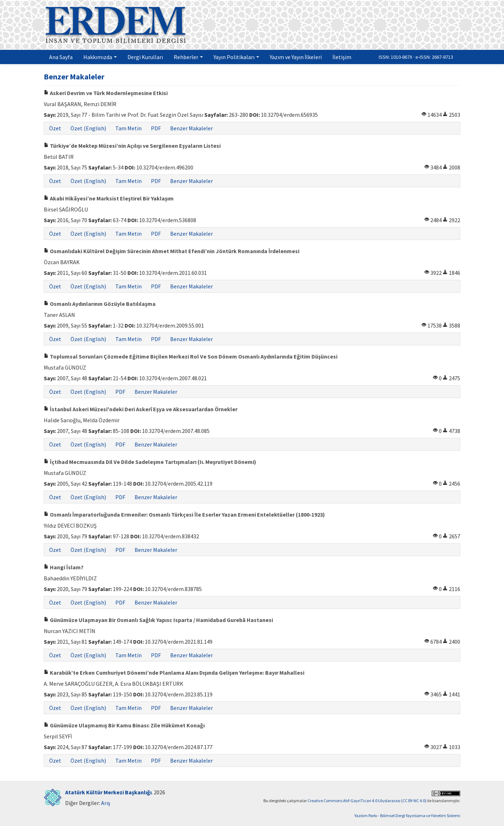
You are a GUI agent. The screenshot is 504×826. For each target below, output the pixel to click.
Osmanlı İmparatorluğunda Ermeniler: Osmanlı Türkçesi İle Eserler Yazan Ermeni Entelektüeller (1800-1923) (184, 514)
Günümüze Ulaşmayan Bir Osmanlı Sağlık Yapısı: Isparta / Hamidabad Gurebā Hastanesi (158, 620)
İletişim (342, 57)
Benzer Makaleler (191, 128)
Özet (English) (88, 128)
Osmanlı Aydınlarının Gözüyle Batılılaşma (100, 304)
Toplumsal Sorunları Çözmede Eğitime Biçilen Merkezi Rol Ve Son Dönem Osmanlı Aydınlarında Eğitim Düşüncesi (191, 356)
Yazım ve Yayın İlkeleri (296, 57)
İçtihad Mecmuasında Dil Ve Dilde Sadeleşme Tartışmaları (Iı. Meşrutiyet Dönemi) (150, 462)
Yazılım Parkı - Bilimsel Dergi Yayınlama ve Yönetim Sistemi (407, 815)
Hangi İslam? (64, 567)
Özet (55, 128)
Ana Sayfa (61, 57)
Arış (106, 803)
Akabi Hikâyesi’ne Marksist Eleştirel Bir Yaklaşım (109, 198)
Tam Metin (128, 128)
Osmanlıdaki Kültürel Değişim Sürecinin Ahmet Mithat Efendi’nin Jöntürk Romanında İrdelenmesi (172, 251)
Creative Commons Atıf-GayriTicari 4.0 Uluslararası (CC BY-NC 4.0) (367, 801)
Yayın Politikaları (236, 57)
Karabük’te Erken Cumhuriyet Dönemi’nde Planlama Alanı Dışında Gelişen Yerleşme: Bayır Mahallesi (174, 673)
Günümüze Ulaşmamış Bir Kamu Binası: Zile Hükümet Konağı (124, 725)
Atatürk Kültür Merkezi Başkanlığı (108, 792)
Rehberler (188, 57)
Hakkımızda (100, 57)
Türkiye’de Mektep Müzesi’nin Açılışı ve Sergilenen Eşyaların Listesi (132, 146)
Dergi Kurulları (145, 57)
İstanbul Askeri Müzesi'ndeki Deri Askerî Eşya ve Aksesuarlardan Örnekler (141, 409)
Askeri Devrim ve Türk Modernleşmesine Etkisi (106, 93)
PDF (156, 128)
